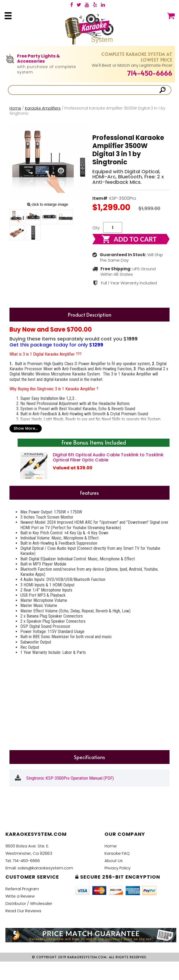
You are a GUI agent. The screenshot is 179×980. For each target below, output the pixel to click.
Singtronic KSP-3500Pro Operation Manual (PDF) (70, 778)
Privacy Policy (118, 868)
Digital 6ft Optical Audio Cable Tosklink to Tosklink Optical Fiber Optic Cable (108, 457)
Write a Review (20, 896)
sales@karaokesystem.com (45, 868)
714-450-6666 (150, 73)
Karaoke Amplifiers (43, 108)
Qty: (96, 228)
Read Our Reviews (23, 911)
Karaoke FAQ (117, 853)
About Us (114, 861)
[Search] (84, 90)
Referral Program (22, 889)
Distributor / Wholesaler (29, 903)
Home (15, 108)
